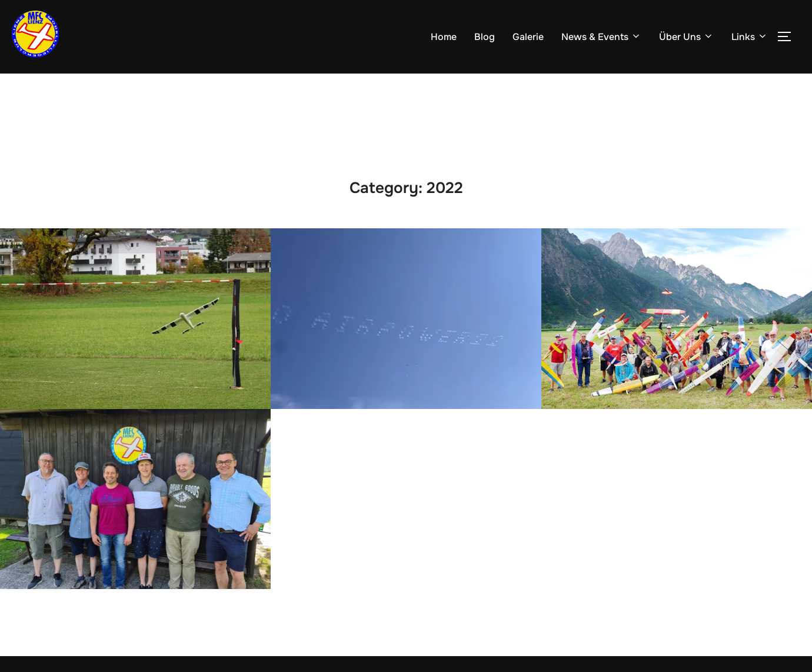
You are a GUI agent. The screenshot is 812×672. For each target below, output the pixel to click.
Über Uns (686, 37)
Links (750, 37)
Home (444, 37)
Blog (485, 37)
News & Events (601, 37)
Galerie (528, 37)
